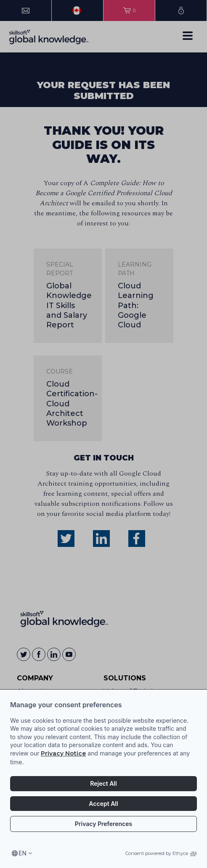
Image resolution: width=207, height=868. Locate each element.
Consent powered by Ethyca (161, 853)
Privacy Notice (63, 753)
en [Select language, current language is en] (23, 853)
